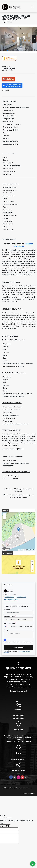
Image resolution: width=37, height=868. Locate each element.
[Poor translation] (7, 826)
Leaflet (20, 550)
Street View (9, 58)
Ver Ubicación (18, 567)
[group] (18, 39)
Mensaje (7, 630)
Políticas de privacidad (18, 691)
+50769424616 (10, 597)
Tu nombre (7, 609)
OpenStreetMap (31, 550)
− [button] (4, 518)
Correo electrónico (10, 616)
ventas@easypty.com (12, 600)
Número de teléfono (10, 623)
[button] (7, 51)
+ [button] (4, 515)
